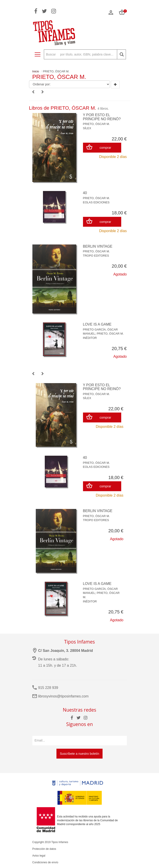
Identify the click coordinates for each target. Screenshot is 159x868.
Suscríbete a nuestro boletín (79, 754)
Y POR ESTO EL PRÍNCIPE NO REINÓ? (102, 117)
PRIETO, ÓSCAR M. (96, 124)
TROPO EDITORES (96, 256)
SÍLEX (87, 128)
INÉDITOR (90, 338)
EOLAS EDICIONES (96, 202)
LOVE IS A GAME (97, 324)
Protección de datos (44, 849)
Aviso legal (39, 856)
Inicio (36, 71)
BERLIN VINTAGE (98, 246)
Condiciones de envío (45, 862)
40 (85, 193)
